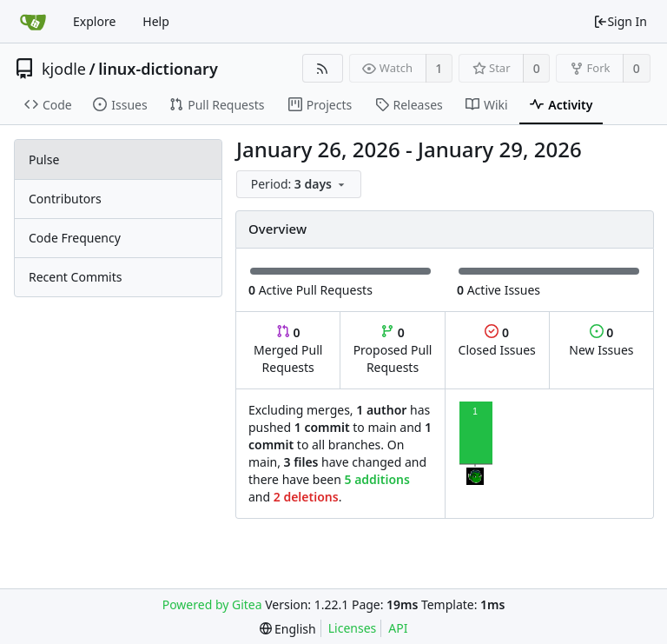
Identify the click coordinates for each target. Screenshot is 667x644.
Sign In (620, 21)
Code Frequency (75, 238)
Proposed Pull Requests (393, 350)
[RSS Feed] (323, 68)
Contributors (65, 199)
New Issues (601, 341)
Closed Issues (497, 341)
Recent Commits (75, 277)
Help (156, 21)
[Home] (33, 22)
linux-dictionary (158, 69)
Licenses (353, 628)
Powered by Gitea (212, 604)
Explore (94, 21)
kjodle (64, 69)
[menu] (300, 185)
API (398, 628)
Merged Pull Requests (288, 350)
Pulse (44, 159)
